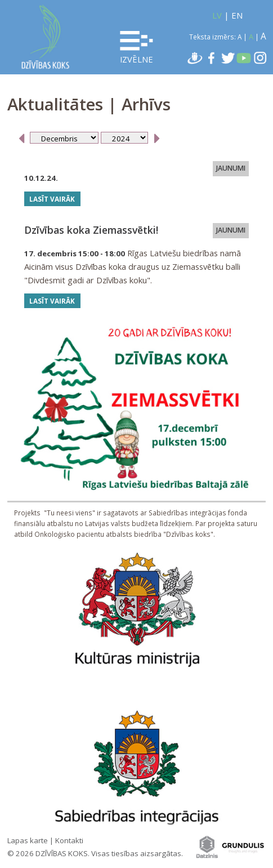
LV (217, 15)
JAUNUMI (231, 169)
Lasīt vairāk (52, 199)
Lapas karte (28, 840)
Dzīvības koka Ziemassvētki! (91, 230)
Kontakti (69, 840)
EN (237, 15)
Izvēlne (136, 48)
